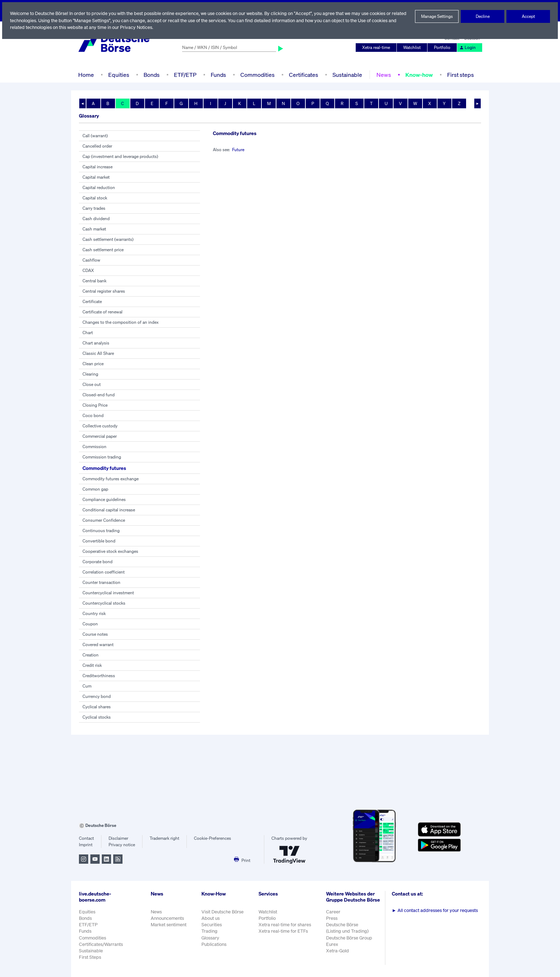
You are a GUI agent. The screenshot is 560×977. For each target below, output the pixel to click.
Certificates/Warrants (101, 944)
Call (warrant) (95, 136)
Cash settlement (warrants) (108, 239)
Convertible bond (99, 541)
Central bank (95, 281)
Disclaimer (118, 838)
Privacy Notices (164, 27)
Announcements (167, 918)
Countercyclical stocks (104, 603)
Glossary (211, 938)
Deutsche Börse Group (350, 941)
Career (334, 915)
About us (211, 918)
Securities (212, 925)
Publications (214, 944)
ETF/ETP (185, 75)
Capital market (96, 177)
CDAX (88, 271)
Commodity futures (105, 468)
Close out (92, 385)
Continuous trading (101, 531)
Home (86, 75)
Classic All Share (99, 353)
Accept (528, 16)
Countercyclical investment (108, 593)
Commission (94, 447)
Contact (86, 838)
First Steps (90, 957)
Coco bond (93, 416)
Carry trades (94, 208)
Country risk (94, 614)
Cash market (95, 229)
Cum (87, 686)
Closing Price (95, 405)
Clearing (91, 374)
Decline (482, 16)
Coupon (90, 624)
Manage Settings (437, 16)
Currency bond (97, 696)
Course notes (95, 634)
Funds (219, 75)
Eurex (333, 948)
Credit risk (92, 665)
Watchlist (413, 48)
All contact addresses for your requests (436, 910)
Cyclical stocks (97, 717)
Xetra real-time (378, 48)
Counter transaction (101, 582)
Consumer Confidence (104, 520)
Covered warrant (98, 645)
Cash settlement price (103, 250)
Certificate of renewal (103, 312)
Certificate (92, 302)
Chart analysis (96, 343)
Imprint (86, 845)
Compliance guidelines (104, 500)
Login (468, 48)
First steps (460, 75)
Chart (88, 333)
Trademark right (165, 838)
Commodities (257, 75)
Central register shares (104, 291)
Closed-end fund (98, 395)
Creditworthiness (98, 676)
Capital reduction (99, 188)
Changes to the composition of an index (120, 322)
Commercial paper (100, 436)
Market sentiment (169, 925)
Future (239, 150)
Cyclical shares (97, 707)
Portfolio (443, 48)
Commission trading (101, 457)
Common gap (95, 489)
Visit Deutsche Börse (223, 912)
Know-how (418, 75)
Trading (209, 931)
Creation (91, 655)
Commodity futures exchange (110, 479)
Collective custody (100, 426)
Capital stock (95, 198)
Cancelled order (98, 146)
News (382, 75)
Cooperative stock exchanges (111, 551)
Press (333, 922)
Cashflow (91, 260)
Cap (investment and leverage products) (121, 157)
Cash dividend (96, 219)
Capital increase (98, 167)
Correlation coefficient (103, 572)
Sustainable (346, 75)
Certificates (303, 75)
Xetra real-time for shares (286, 925)
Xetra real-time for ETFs (284, 931)
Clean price (93, 364)
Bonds (151, 75)
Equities (118, 75)
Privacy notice (122, 845)
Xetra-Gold (338, 954)
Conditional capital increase (109, 510)
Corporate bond (97, 562)
